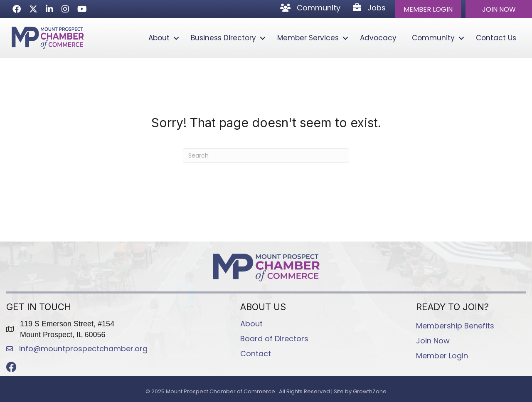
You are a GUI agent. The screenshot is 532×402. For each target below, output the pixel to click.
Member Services (308, 38)
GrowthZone (370, 391)
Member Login (442, 356)
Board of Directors (274, 339)
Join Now (433, 341)
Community (433, 38)
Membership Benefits (455, 326)
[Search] (266, 155)
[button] (428, 9)
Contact (256, 354)
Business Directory (223, 38)
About (159, 38)
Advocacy (378, 38)
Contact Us (496, 38)
